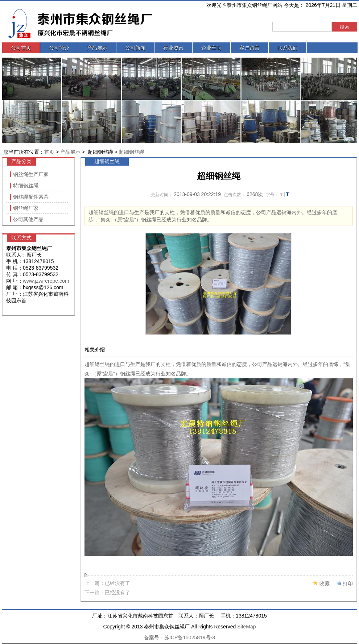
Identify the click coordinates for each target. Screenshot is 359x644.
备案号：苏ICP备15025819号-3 (179, 637)
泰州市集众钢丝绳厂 (100, 24)
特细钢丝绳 (26, 186)
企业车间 (211, 48)
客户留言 (249, 48)
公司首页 (21, 48)
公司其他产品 (28, 219)
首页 (49, 152)
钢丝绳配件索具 (31, 197)
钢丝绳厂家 (26, 208)
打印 (348, 583)
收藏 (325, 583)
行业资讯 (173, 48)
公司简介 (59, 48)
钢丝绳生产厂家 (31, 174)
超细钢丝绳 (132, 152)
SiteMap (246, 627)
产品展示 (97, 48)
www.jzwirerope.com (46, 281)
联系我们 (288, 48)
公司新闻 (135, 48)
